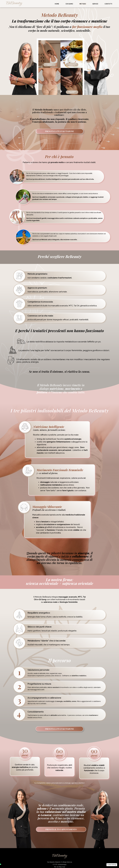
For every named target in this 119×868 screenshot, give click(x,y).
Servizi (95, 4)
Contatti (108, 4)
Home (57, 4)
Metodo (83, 4)
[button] (112, 865)
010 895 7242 (61, 867)
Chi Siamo (69, 4)
